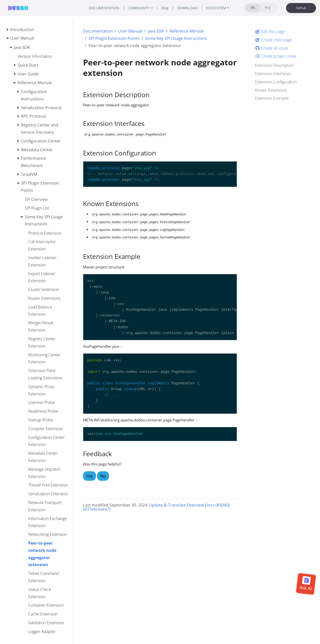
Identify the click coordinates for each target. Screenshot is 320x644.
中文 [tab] (268, 8)
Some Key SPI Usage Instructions (176, 38)
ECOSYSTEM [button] (216, 8)
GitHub (301, 8)
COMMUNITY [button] (139, 8)
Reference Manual (186, 31)
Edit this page (270, 32)
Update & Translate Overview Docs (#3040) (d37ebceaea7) (156, 507)
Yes (89, 476)
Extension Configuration (276, 82)
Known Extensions (271, 90)
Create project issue (276, 56)
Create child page (274, 40)
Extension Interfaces (273, 74)
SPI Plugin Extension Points (114, 38)
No (103, 476)
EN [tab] (253, 8)
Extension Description (274, 65)
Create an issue (271, 48)
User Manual (130, 31)
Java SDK (156, 31)
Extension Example (272, 98)
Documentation (98, 31)
